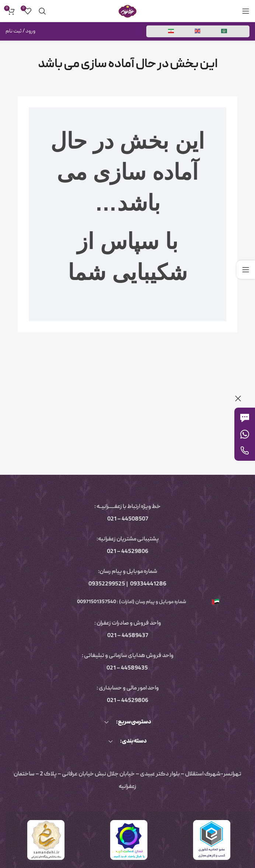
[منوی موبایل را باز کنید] (246, 11)
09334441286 (148, 584)
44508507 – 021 (128, 519)
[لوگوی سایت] (128, 11)
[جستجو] (42, 11)
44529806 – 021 (128, 552)
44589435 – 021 (127, 668)
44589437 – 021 (128, 636)
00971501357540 (96, 602)
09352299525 (107, 584)
